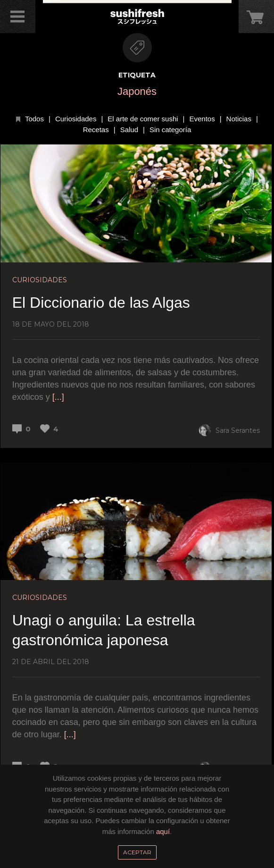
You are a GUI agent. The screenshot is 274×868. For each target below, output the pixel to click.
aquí (163, 831)
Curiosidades (76, 119)
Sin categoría (170, 130)
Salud (129, 130)
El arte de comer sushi (143, 119)
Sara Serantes (229, 430)
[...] (58, 397)
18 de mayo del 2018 (51, 324)
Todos (34, 119)
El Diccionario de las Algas (101, 303)
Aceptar (137, 852)
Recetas (96, 130)
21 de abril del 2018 (51, 662)
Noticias (239, 119)
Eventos (202, 119)
